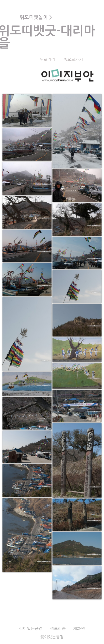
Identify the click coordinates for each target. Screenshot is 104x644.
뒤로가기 (48, 59)
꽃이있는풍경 (52, 637)
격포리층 (58, 628)
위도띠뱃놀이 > (36, 17)
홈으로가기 (73, 59)
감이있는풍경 (31, 628)
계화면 (79, 628)
